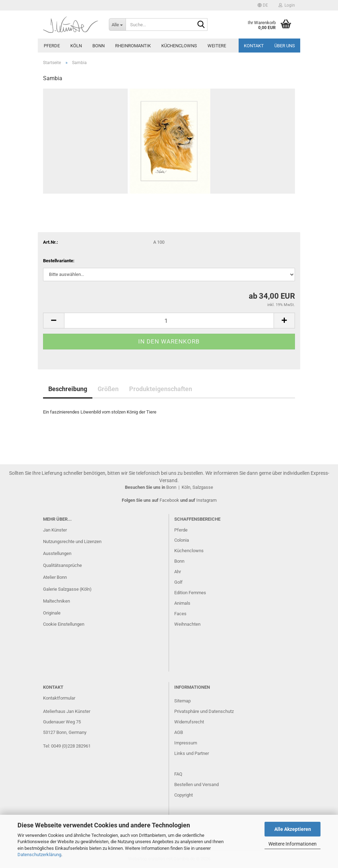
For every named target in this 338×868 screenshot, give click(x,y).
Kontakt (254, 46)
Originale (52, 613)
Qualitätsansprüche (62, 565)
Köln (76, 46)
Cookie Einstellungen (64, 624)
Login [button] (287, 5)
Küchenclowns (179, 46)
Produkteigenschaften (161, 389)
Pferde (52, 46)
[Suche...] (117, 25)
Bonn (98, 46)
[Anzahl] (169, 321)
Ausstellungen (57, 553)
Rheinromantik (133, 46)
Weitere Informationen (293, 844)
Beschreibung (68, 389)
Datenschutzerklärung (39, 855)
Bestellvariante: (59, 261)
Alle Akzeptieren (293, 829)
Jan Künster (55, 530)
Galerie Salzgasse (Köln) (67, 589)
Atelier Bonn (55, 577)
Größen (108, 389)
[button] (263, 5)
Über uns (285, 46)
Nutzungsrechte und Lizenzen (72, 541)
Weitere (217, 46)
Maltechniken (57, 601)
